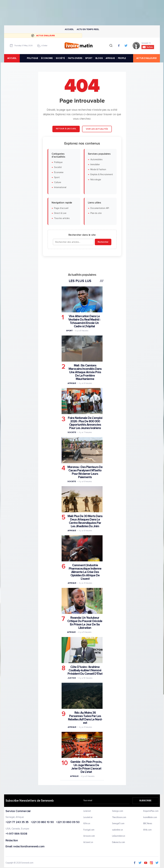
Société (58, 167)
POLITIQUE (33, 58)
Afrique (72, 383)
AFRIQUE (110, 58)
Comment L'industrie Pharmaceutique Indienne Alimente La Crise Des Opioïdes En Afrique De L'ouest (85, 572)
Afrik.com (147, 830)
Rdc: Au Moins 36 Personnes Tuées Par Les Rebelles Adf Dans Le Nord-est (85, 718)
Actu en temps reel (88, 29)
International (60, 187)
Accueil (69, 29)
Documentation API (100, 208)
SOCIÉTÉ (60, 58)
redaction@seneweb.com (29, 847)
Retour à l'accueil (66, 129)
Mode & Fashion (98, 170)
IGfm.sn (87, 824)
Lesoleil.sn (88, 817)
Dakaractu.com (119, 842)
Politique (58, 162)
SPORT (89, 58)
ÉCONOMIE (47, 58)
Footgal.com (89, 830)
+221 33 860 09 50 (68, 822)
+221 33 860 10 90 (42, 822)
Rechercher (103, 242)
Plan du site (96, 213)
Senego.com (118, 811)
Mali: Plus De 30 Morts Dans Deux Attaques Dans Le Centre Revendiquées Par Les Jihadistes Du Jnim (85, 521)
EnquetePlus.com (151, 811)
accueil (12, 58)
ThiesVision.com (119, 817)
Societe (72, 432)
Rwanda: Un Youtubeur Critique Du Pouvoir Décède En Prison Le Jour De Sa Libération (85, 623)
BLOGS (99, 58)
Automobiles (96, 159)
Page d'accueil (61, 208)
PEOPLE (122, 58)
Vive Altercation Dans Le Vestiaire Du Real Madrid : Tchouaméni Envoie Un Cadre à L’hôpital (84, 321)
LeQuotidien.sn (119, 836)
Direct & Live (60, 213)
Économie (59, 172)
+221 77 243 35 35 (17, 822)
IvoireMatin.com (150, 817)
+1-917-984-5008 (16, 834)
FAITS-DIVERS (75, 58)
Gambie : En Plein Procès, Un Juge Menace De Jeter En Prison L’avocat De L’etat (86, 767)
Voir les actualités (97, 129)
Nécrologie (96, 179)
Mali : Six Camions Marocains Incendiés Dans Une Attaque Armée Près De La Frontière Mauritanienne (85, 372)
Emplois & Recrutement (102, 174)
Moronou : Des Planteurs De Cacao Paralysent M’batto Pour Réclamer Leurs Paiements (85, 472)
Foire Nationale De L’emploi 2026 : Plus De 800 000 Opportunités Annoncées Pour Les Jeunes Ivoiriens (85, 423)
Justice (72, 678)
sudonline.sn (117, 830)
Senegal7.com (118, 824)
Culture (57, 182)
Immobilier (95, 164)
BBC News (148, 824)
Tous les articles (62, 218)
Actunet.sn (88, 842)
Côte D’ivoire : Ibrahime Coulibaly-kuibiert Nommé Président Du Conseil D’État (85, 670)
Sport (57, 177)
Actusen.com (89, 836)
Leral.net (87, 811)
